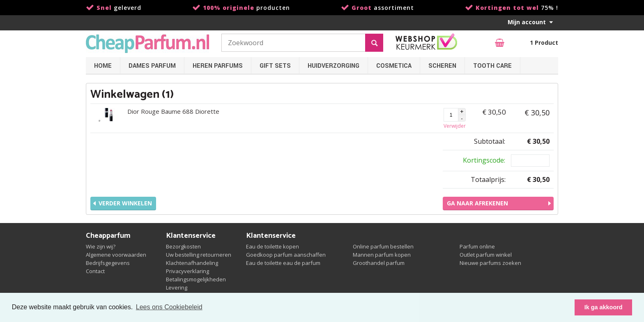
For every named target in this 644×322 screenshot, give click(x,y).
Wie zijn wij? (101, 246)
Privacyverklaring (187, 271)
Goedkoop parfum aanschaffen (286, 255)
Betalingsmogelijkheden (196, 279)
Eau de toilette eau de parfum (283, 263)
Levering (177, 287)
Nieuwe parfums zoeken (490, 263)
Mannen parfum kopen (382, 255)
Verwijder (455, 125)
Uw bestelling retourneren (199, 255)
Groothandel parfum (379, 263)
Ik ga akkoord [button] (604, 307)
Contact (95, 271)
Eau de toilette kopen (273, 246)
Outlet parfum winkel (486, 255)
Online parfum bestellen (383, 246)
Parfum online (477, 246)
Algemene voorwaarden (116, 255)
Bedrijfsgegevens (108, 263)
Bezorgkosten (183, 246)
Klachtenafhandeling (192, 263)
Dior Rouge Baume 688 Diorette (173, 111)
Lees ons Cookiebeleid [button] (169, 307)
